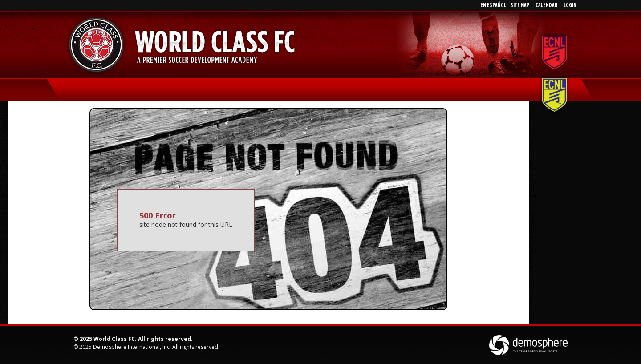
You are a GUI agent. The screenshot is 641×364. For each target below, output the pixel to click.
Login (570, 5)
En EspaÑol (493, 5)
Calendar (546, 5)
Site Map (520, 5)
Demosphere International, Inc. (132, 347)
